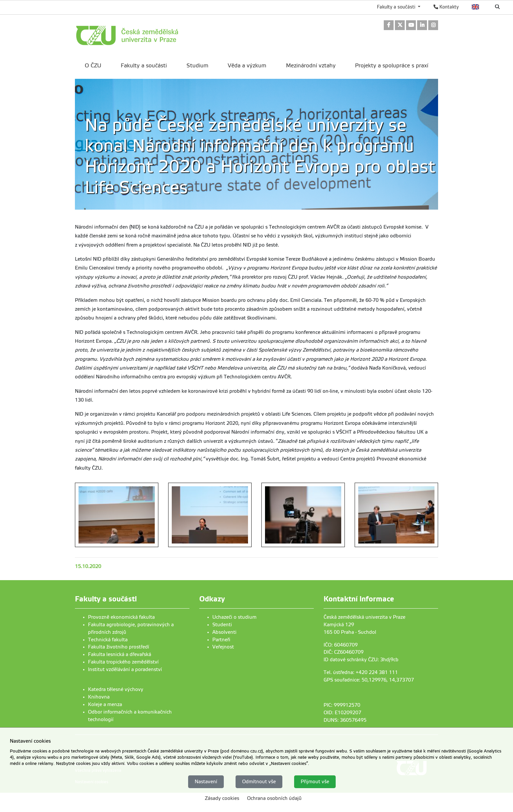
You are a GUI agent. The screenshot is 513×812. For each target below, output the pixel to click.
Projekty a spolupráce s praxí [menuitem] (392, 66)
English (476, 7)
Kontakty (446, 7)
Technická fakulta (108, 640)
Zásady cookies (222, 799)
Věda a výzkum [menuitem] (247, 66)
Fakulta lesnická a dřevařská (120, 654)
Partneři (221, 640)
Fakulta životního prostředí (119, 647)
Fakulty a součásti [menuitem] (144, 66)
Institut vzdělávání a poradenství (125, 669)
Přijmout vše (315, 782)
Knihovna (99, 697)
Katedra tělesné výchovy (116, 689)
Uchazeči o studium (234, 617)
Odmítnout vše (259, 782)
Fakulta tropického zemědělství (123, 662)
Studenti (222, 625)
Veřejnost (223, 647)
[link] (389, 26)
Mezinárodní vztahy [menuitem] (311, 66)
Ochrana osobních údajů (274, 799)
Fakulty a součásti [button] (397, 7)
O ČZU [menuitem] (93, 66)
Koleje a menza (105, 704)
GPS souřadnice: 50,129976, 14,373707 (369, 680)
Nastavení (206, 782)
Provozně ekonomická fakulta (121, 617)
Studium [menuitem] (197, 66)
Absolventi (224, 632)
